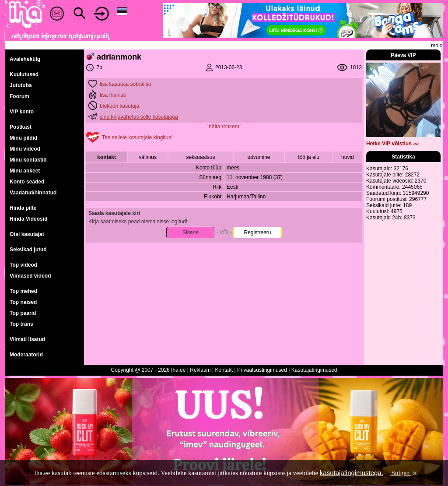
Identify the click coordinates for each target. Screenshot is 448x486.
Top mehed (23, 291)
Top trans (21, 324)
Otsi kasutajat (27, 234)
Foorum (19, 96)
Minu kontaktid (28, 160)
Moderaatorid (26, 355)
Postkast (21, 127)
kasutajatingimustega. (352, 473)
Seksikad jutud (28, 250)
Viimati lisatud (27, 339)
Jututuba (21, 85)
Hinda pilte (23, 208)
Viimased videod (30, 276)
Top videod (23, 265)
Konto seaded (27, 182)
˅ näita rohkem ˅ (224, 127)
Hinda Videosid (28, 219)
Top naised (23, 302)
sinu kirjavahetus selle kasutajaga (139, 117)
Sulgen (404, 473)
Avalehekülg (25, 59)
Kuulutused (24, 74)
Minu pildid (23, 138)
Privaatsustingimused (262, 370)
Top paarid (23, 313)
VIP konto (22, 112)
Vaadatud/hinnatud (33, 193)
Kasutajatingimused (314, 370)
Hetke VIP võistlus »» (393, 144)
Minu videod (25, 149)
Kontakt (224, 370)
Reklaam (200, 370)
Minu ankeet (25, 171)
